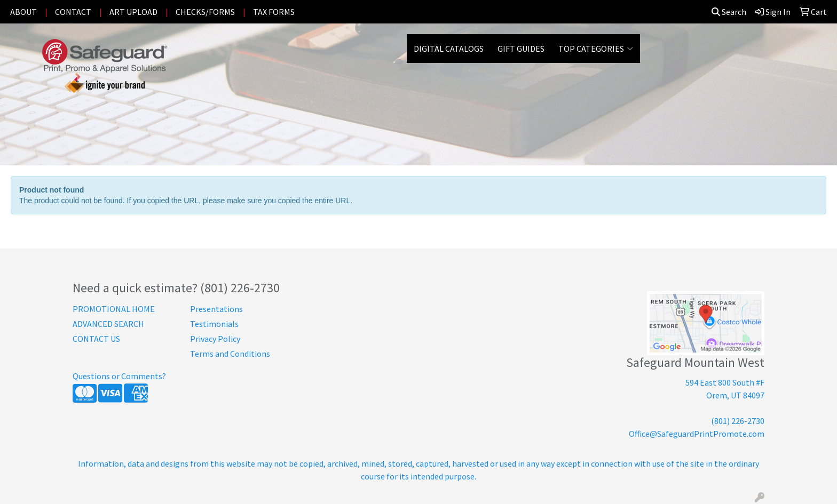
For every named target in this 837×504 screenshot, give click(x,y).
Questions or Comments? (119, 376)
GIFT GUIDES (521, 49)
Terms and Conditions (230, 354)
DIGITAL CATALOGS (449, 49)
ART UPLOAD (133, 12)
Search (729, 12)
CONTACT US (96, 339)
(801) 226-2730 (738, 421)
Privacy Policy (215, 339)
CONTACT (73, 12)
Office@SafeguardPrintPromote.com (697, 434)
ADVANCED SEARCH (108, 324)
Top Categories (596, 49)
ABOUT (23, 12)
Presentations (216, 309)
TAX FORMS (274, 12)
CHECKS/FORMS (205, 12)
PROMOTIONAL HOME (114, 309)
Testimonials (214, 324)
